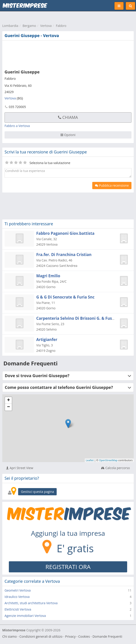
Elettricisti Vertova (18, 609)
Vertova (46, 26)
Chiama (68, 117)
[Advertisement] (69, 54)
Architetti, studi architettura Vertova (31, 603)
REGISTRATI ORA (68, 567)
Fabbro (61, 26)
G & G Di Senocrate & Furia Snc (65, 297)
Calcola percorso (115, 468)
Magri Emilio (48, 276)
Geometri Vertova (18, 590)
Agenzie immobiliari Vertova (25, 616)
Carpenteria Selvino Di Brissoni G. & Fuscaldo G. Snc (86, 318)
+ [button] (8, 400)
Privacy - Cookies (77, 636)
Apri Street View (20, 468)
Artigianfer (47, 340)
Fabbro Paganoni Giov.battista (65, 233)
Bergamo (29, 26)
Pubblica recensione (112, 185)
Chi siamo (10, 636)
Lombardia (10, 26)
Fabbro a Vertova (17, 126)
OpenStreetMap (108, 460)
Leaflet (90, 460)
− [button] (8, 407)
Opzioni (68, 135)
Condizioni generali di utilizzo (41, 636)
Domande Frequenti (107, 636)
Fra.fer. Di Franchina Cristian (64, 255)
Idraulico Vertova (17, 597)
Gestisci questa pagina (37, 492)
